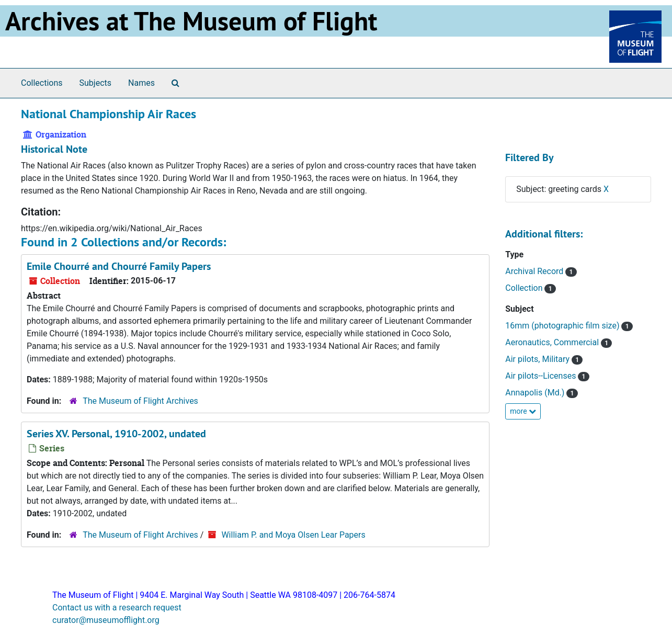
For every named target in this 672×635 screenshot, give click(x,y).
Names (141, 83)
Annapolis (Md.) (536, 393)
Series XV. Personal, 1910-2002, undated (116, 434)
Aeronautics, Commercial (553, 342)
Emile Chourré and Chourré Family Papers (119, 266)
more (523, 411)
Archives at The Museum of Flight (191, 21)
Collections (42, 83)
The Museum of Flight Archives (140, 401)
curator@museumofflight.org (106, 620)
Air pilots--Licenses (542, 376)
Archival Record (535, 271)
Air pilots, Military (538, 359)
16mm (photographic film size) (563, 326)
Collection (525, 288)
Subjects (95, 83)
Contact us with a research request (117, 608)
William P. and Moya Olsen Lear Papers (293, 535)
